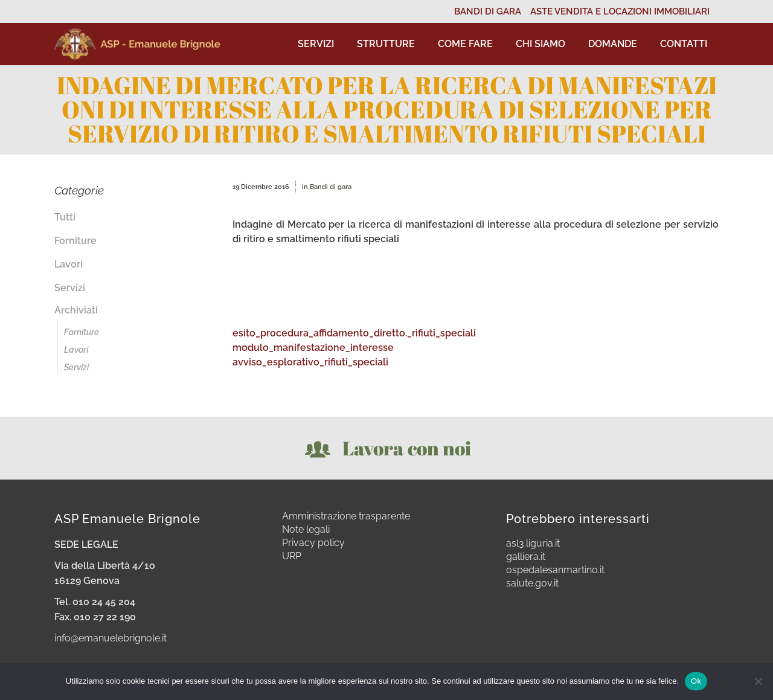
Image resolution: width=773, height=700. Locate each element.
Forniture (75, 241)
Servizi (70, 288)
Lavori (69, 264)
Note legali (306, 530)
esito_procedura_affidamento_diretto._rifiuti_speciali (354, 333)
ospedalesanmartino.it (555, 570)
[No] (758, 681)
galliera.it (526, 557)
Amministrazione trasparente (346, 516)
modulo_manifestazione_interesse (313, 348)
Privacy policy (313, 543)
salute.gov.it (532, 583)
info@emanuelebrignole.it (111, 638)
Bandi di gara (331, 187)
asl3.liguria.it (533, 544)
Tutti (65, 217)
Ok (696, 681)
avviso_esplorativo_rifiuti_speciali (310, 362)
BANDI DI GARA (488, 11)
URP (292, 556)
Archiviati (76, 310)
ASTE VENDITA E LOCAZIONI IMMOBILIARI (620, 11)
